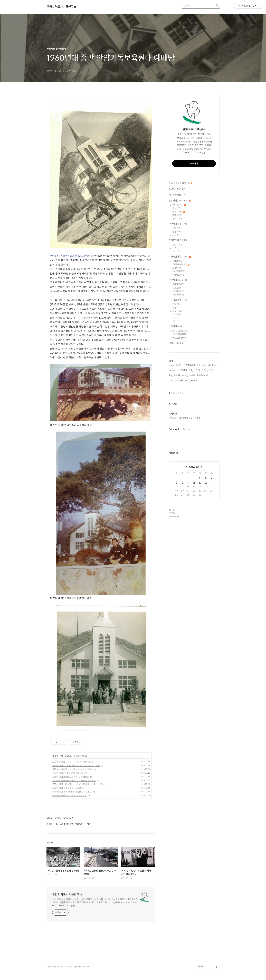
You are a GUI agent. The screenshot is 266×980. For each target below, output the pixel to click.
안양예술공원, (189, 365)
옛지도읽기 (180, 334)
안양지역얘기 (178, 224)
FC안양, (194, 380)
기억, (204, 365)
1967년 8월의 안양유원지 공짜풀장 (68, 773)
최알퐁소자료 (177, 189)
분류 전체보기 (180, 183)
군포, (171, 375)
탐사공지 (179, 271)
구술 (176, 308)
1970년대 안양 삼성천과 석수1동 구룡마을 (71, 762)
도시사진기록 (180, 257)
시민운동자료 (177, 195)
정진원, (177, 375)
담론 (177, 232)
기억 (177, 304)
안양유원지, (185, 380)
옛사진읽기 (66, 756)
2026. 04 (194, 467)
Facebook (174, 429)
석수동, (192, 375)
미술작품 (178, 275)
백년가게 (178, 295)
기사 (177, 314)
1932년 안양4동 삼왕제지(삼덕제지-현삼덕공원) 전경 (76, 766)
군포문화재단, (202, 375)
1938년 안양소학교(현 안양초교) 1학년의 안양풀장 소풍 (77, 784)
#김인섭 (89, 256)
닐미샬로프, (174, 380)
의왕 (178, 212)
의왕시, (179, 365)
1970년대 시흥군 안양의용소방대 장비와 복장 (72, 769)
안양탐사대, (182, 370)
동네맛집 (179, 284)
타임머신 (56, 756)
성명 (177, 228)
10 (206, 482)
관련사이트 (203, 966)
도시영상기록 (178, 240)
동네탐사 (178, 261)
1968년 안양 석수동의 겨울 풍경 (66, 788)
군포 (177, 208)
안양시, (205, 370)
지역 (177, 215)
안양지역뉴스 (180, 201)
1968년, (172, 370)
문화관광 (178, 291)
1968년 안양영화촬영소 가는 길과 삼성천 (70, 777)
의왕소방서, (213, 365)
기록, (191, 370)
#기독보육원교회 (66, 256)
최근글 (172, 393)
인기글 (181, 393)
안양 (179, 205)
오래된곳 (178, 268)
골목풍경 (181, 264)
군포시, (172, 365)
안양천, (197, 370)
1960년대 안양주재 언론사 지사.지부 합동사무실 (74, 781)
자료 (177, 311)
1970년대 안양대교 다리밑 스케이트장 (69, 795)
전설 (176, 318)
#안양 (53, 256)
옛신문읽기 (179, 338)
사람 (176, 235)
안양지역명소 (178, 280)
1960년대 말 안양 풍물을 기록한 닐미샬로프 (72, 792)
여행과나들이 (176, 343)
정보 (177, 219)
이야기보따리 (178, 300)
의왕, (199, 365)
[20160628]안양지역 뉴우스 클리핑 (184, 418)
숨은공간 (178, 288)
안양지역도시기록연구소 (61, 7)
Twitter (187, 429)
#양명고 (79, 256)
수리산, (185, 375)
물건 (176, 321)
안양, (211, 370)
